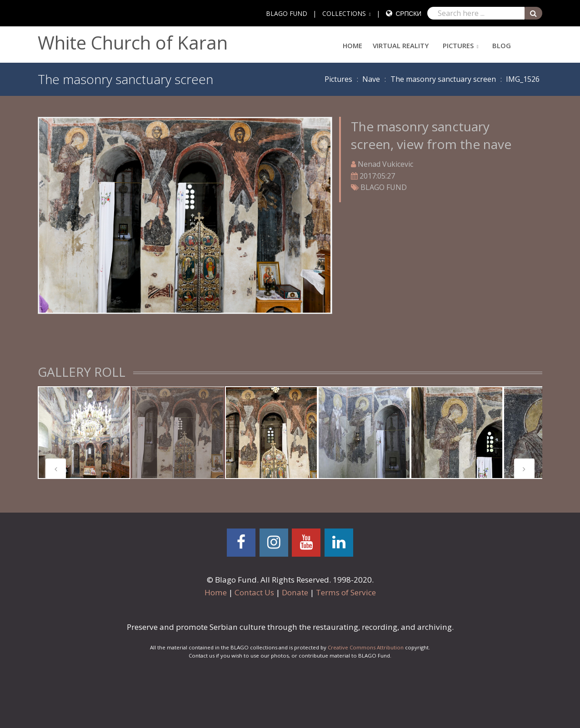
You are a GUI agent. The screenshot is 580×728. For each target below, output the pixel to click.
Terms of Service (346, 592)
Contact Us (254, 592)
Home (352, 45)
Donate (295, 592)
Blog (502, 45)
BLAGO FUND (287, 13)
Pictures (458, 45)
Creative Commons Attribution (366, 647)
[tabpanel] (84, 433)
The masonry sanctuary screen (443, 79)
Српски (408, 13)
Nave (371, 79)
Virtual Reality (401, 45)
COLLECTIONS (344, 13)
